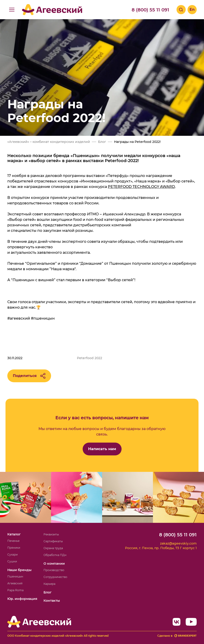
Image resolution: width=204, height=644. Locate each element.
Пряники (14, 548)
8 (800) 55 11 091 (150, 10)
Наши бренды (19, 570)
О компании (54, 564)
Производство (54, 570)
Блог (48, 592)
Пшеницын (15, 576)
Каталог (14, 534)
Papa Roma (15, 590)
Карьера (49, 584)
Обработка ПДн (55, 555)
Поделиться (29, 376)
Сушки (12, 561)
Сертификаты (53, 541)
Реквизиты (51, 534)
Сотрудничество (55, 577)
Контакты (52, 601)
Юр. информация (22, 599)
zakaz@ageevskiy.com (178, 543)
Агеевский (15, 583)
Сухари (12, 554)
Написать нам (102, 449)
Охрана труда (53, 548)
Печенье (13, 541)
